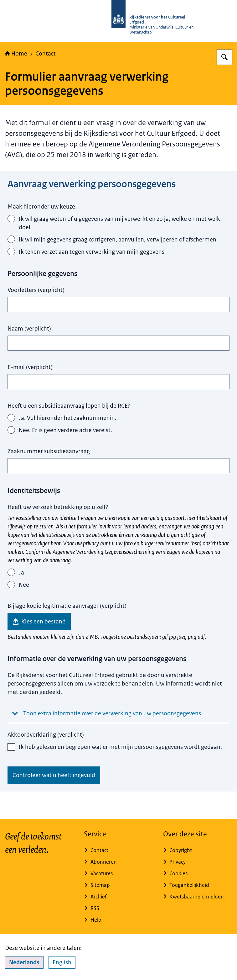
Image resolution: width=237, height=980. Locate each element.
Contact (46, 54)
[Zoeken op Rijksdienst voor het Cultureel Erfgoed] (224, 57)
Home (16, 54)
